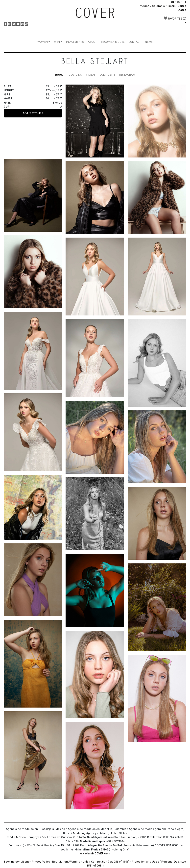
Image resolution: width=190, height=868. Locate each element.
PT (184, 2)
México (145, 6)
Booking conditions (17, 862)
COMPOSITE (107, 75)
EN (172, 2)
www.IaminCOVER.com (95, 854)
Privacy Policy (41, 862)
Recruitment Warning (66, 862)
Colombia (158, 6)
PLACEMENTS (75, 42)
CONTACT (135, 42)
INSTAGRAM (127, 75)
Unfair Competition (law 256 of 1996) (106, 862)
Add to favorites (33, 113)
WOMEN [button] (43, 42)
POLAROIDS (74, 75)
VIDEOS (91, 75)
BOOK (59, 75)
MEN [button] (57, 42)
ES (178, 2)
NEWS (149, 42)
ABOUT (92, 42)
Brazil (171, 6)
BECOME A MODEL (113, 42)
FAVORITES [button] (175, 18)
